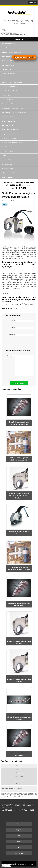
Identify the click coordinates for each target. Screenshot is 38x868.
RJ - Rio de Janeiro (19, 773)
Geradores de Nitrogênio (8, 74)
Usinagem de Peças (7, 164)
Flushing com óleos (7, 69)
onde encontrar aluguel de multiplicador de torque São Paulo (19, 569)
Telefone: (22, 335)
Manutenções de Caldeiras (9, 104)
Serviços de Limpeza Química (10, 125)
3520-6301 (12, 20)
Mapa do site (19, 853)
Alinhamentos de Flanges (9, 44)
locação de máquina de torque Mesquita (19, 533)
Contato (19, 848)
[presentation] (17, 343)
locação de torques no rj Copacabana (19, 754)
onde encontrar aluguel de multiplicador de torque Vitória (19, 459)
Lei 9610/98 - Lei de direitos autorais (23, 797)
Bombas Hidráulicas (7, 48)
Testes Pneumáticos (7, 151)
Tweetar (5, 205)
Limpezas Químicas (7, 95)
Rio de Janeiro (19, 776)
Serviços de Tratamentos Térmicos (11, 134)
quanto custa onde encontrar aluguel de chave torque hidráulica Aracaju (19, 679)
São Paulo (19, 783)
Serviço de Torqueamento (9, 121)
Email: (23, 328)
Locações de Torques (7, 100)
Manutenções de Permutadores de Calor (13, 108)
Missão (19, 836)
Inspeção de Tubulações (8, 87)
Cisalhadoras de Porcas (8, 65)
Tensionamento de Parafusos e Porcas (12, 143)
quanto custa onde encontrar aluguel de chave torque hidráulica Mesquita (19, 641)
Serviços (19, 39)
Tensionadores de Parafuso (9, 138)
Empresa (19, 830)
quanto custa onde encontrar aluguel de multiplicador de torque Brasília (19, 717)
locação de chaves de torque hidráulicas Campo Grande (19, 423)
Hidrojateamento (6, 78)
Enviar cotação (19, 383)
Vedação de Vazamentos (8, 173)
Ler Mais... (6, 294)
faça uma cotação (24, 57)
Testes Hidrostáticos (7, 147)
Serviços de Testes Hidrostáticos (11, 130)
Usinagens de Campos (8, 169)
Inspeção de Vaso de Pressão (10, 91)
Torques (4, 156)
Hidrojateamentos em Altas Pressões (12, 82)
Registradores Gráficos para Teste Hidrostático (14, 113)
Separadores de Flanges (8, 117)
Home (19, 824)
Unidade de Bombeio (7, 160)
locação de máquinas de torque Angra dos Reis (19, 604)
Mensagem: (21, 366)
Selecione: (19, 766)
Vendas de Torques (7, 177)
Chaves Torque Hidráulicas (9, 61)
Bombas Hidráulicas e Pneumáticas (11, 52)
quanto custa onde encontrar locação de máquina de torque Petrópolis (19, 496)
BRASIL (19, 769)
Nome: (22, 321)
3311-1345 (21, 24)
